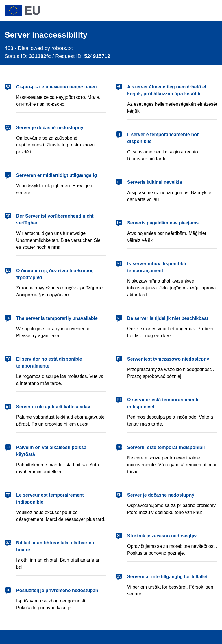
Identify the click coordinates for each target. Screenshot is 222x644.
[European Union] (22, 10)
